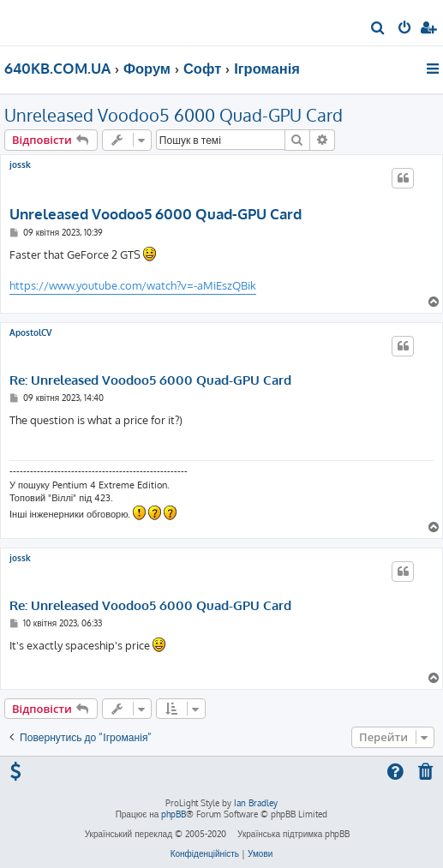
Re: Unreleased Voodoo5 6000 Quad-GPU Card (150, 380)
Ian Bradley (256, 803)
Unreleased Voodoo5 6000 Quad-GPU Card (174, 115)
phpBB (174, 814)
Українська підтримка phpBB (293, 834)
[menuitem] (378, 29)
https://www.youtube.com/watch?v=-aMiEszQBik (133, 285)
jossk (20, 165)
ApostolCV (30, 332)
